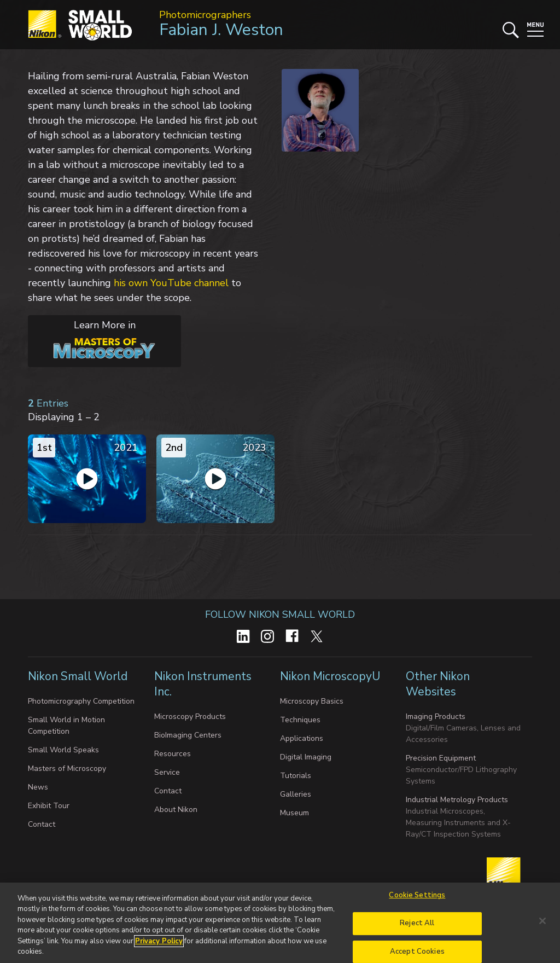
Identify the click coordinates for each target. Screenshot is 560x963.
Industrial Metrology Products (457, 800)
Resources (173, 754)
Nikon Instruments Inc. (203, 684)
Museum (294, 813)
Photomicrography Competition (81, 701)
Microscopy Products (190, 717)
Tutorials (296, 776)
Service (167, 772)
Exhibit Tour (49, 806)
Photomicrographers (205, 15)
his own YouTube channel (171, 283)
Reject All (417, 930)
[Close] (542, 927)
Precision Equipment (441, 758)
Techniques (300, 720)
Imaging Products (436, 717)
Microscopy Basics (312, 701)
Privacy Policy (159, 948)
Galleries (296, 794)
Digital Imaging (306, 757)
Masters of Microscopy (67, 768)
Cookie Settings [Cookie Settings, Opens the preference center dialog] (417, 902)
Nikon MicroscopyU (330, 676)
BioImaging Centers (188, 735)
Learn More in (92, 339)
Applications (302, 738)
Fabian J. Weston (221, 30)
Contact (42, 824)
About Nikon (176, 810)
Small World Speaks (63, 750)
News (38, 787)
